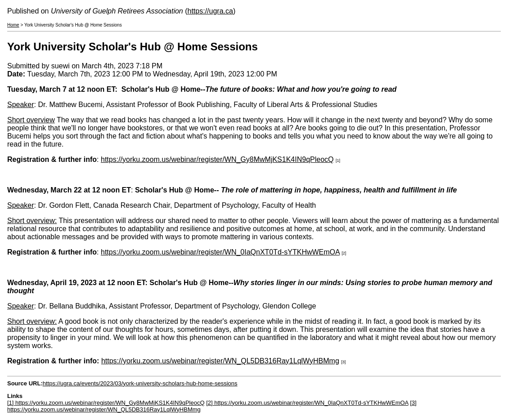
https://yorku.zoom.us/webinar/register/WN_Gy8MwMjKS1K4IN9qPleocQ (217, 159)
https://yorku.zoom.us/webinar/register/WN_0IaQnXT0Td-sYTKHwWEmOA (220, 252)
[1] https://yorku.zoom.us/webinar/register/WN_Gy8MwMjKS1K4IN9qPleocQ (106, 403)
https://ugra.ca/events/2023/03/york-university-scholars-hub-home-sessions (140, 383)
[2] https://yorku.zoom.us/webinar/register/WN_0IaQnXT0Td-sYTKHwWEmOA (307, 403)
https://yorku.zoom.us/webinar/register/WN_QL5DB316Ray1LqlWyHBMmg (220, 361)
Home (13, 25)
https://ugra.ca (210, 11)
